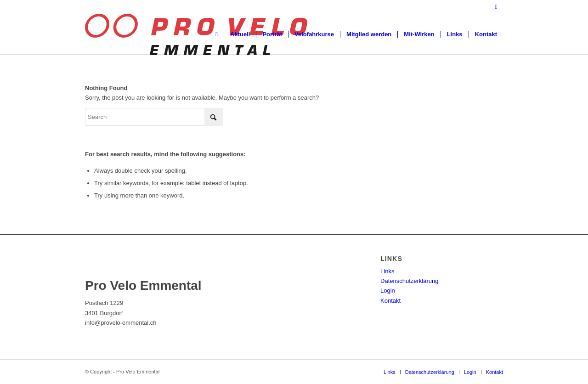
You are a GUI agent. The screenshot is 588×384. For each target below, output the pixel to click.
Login (388, 291)
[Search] (154, 117)
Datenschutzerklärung (409, 281)
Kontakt (390, 301)
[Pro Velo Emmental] (196, 34)
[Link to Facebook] (496, 7)
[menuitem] (217, 34)
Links (387, 271)
